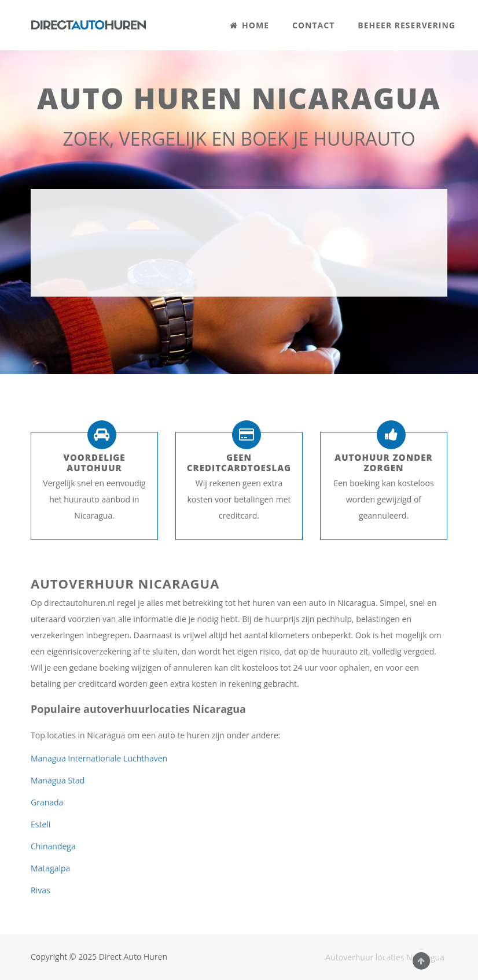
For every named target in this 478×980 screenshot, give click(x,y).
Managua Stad (58, 780)
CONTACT (313, 25)
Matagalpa (50, 868)
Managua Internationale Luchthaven (99, 758)
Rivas (41, 890)
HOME (249, 25)
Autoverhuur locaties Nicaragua (385, 957)
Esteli (41, 824)
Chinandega (53, 846)
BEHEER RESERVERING (407, 25)
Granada (47, 802)
